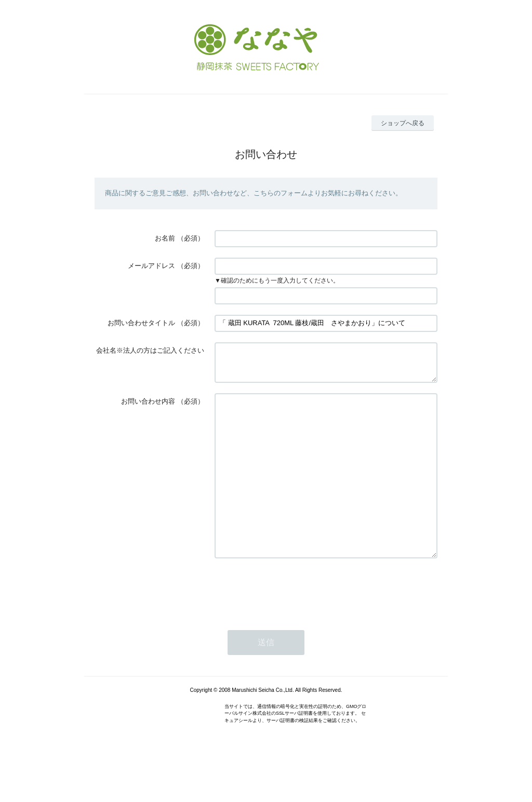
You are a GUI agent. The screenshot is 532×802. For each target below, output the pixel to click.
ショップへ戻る (403, 123)
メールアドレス (151, 266)
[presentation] (294, 626)
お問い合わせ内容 (148, 407)
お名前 (165, 238)
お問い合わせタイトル (141, 323)
